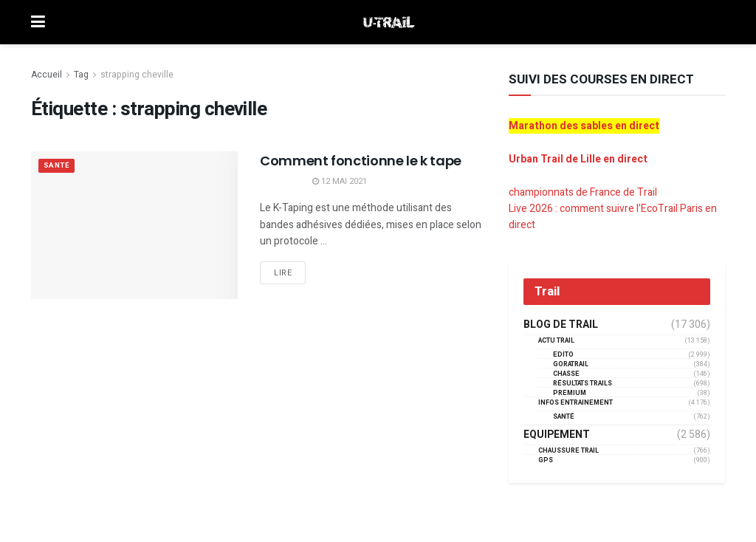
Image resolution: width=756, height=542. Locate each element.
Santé (58, 167)
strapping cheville (137, 75)
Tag (81, 75)
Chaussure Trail (568, 451)
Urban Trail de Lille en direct (578, 159)
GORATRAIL (571, 364)
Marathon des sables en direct (584, 126)
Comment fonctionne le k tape (361, 161)
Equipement (557, 435)
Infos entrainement (575, 403)
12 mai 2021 (340, 181)
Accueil (47, 75)
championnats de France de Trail (583, 192)
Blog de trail (561, 325)
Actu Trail (556, 341)
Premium (570, 393)
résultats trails (583, 384)
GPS (546, 460)
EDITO (563, 355)
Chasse (566, 374)
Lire (283, 273)
